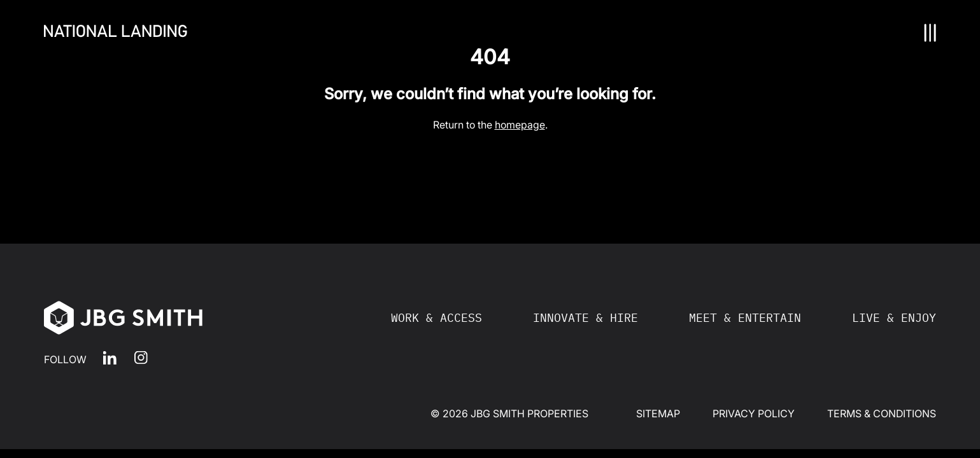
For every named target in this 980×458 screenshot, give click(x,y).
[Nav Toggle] (930, 33)
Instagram (141, 358)
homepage (520, 125)
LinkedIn (110, 358)
